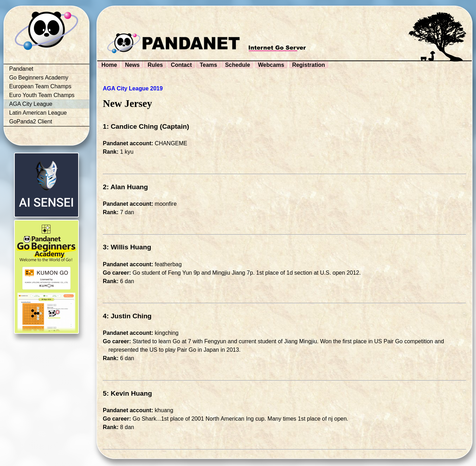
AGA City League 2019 (133, 88)
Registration (309, 65)
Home (109, 65)
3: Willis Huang (127, 247)
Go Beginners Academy (39, 78)
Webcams (271, 65)
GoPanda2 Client (31, 122)
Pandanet (21, 69)
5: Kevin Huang (127, 393)
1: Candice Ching (130, 126)
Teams (208, 65)
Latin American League (38, 113)
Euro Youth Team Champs (42, 95)
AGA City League (31, 104)
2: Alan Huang (125, 187)
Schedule (237, 65)
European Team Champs (40, 86)
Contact (181, 65)
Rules (155, 65)
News (132, 65)
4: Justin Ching (127, 316)
